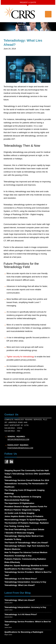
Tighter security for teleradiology (20, 357)
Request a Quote (28, 2)
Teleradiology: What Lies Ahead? (20, 600)
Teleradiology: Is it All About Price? (21, 614)
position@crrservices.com (20, 448)
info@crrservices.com (18, 439)
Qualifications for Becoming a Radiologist (24, 632)
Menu (48, 14)
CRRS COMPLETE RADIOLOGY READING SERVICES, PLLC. (20, 13)
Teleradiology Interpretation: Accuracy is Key (25, 607)
